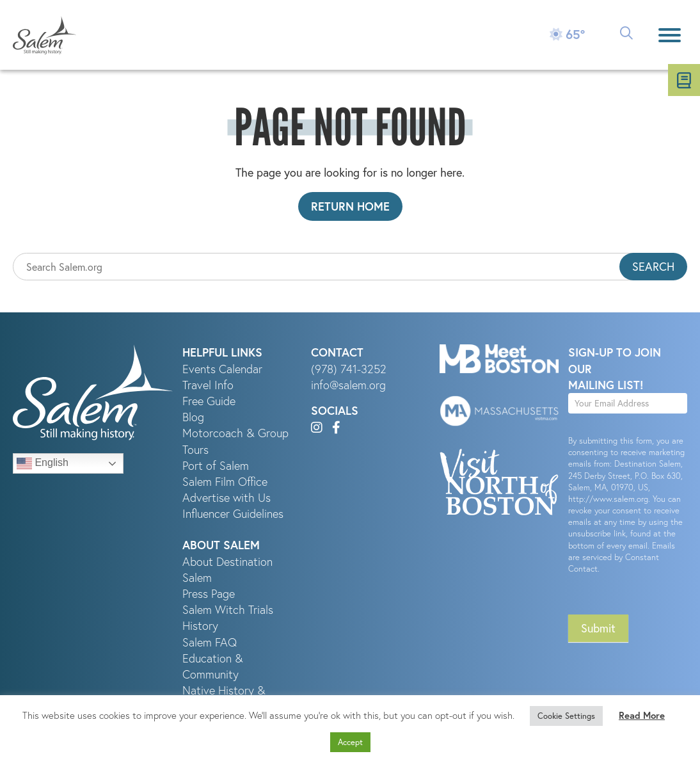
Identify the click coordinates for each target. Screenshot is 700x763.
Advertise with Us (227, 498)
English (43, 463)
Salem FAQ (210, 642)
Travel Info (208, 385)
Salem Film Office (225, 482)
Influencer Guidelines (233, 514)
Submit (598, 628)
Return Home (350, 206)
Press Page (209, 594)
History (200, 626)
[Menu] (670, 35)
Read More (642, 715)
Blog (193, 417)
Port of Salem (216, 466)
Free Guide (209, 401)
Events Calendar (222, 369)
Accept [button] (350, 742)
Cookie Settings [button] (566, 716)
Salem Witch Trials (228, 610)
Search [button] (653, 267)
